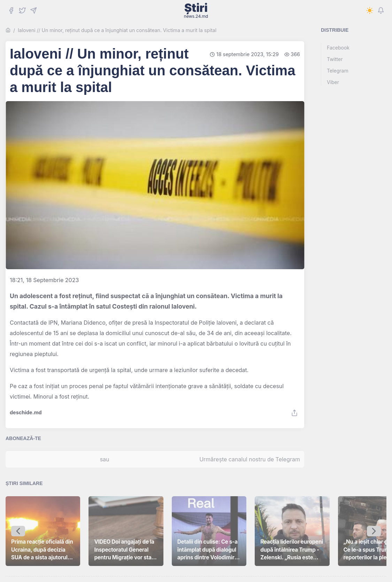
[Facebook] (11, 10)
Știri (196, 10)
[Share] (294, 413)
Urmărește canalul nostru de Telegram (250, 459)
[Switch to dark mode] (370, 10)
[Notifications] (381, 10)
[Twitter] (22, 10)
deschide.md (26, 413)
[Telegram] (33, 10)
